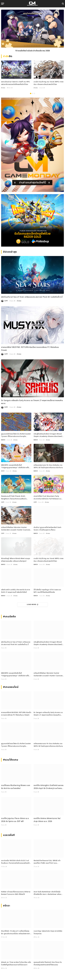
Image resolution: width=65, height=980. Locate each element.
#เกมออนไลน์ (11, 687)
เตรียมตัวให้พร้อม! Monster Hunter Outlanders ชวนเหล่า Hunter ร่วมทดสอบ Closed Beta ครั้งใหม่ (16, 529)
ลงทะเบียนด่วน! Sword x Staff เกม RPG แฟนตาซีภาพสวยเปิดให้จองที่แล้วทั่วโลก (15, 83)
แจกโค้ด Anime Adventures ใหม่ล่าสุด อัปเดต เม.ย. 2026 (47, 820)
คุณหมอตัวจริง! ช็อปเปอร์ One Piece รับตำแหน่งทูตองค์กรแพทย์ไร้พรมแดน (48, 963)
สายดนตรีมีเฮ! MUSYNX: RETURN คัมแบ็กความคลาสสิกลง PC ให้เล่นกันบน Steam (30, 349)
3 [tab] (34, 93)
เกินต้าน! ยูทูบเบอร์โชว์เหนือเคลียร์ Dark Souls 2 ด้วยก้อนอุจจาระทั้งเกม (47, 529)
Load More (32, 604)
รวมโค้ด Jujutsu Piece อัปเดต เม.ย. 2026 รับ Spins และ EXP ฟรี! (15, 820)
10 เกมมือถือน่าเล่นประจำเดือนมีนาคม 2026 (32, 51)
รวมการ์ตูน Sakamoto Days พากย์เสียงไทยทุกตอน (48, 932)
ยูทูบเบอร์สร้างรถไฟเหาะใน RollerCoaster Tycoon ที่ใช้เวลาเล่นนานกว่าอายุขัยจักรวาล (16, 435)
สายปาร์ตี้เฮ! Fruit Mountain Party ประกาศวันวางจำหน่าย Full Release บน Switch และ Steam (47, 498)
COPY (6, 301)
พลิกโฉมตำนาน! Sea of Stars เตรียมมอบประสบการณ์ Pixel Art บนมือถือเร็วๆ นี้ (32, 297)
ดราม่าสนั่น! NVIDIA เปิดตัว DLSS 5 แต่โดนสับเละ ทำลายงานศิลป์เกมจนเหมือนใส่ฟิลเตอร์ (15, 862)
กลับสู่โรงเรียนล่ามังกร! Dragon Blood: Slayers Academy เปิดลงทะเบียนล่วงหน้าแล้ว (48, 435)
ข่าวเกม (3, 88)
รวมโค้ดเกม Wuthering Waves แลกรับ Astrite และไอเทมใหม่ (16, 787)
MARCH (3, 440)
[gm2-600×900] (32, 145)
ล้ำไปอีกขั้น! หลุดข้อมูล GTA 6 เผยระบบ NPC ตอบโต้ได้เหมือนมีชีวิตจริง (47, 591)
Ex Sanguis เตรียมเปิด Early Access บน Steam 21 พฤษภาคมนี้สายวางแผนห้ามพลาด (32, 402)
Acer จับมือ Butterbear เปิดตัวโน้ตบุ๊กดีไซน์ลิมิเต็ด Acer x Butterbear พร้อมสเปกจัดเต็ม (47, 893)
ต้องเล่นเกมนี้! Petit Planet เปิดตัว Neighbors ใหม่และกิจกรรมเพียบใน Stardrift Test (14, 498)
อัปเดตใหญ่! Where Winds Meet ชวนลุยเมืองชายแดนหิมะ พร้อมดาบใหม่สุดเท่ (16, 560)
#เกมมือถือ (9, 617)
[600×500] (32, 220)
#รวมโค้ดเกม (11, 760)
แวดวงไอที (9, 835)
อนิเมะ (7, 906)
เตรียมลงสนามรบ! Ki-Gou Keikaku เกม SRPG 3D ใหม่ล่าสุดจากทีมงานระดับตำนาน (48, 466)
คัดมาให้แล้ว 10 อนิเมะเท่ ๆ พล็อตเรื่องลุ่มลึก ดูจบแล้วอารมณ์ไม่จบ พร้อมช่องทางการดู (16, 932)
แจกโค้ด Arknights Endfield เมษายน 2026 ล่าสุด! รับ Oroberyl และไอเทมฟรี (49, 787)
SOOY (3, 471)
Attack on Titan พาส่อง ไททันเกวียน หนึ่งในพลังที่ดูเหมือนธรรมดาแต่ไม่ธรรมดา (16, 963)
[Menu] (3, 4)
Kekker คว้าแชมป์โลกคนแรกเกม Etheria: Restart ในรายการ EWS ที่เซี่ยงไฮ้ (16, 893)
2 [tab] (33, 93)
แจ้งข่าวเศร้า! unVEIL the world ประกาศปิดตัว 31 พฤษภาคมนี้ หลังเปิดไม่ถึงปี (16, 591)
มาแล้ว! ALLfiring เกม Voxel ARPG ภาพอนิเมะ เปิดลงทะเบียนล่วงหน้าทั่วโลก (49, 83)
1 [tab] (31, 93)
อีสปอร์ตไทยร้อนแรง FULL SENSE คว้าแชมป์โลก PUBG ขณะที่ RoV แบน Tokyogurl (47, 862)
